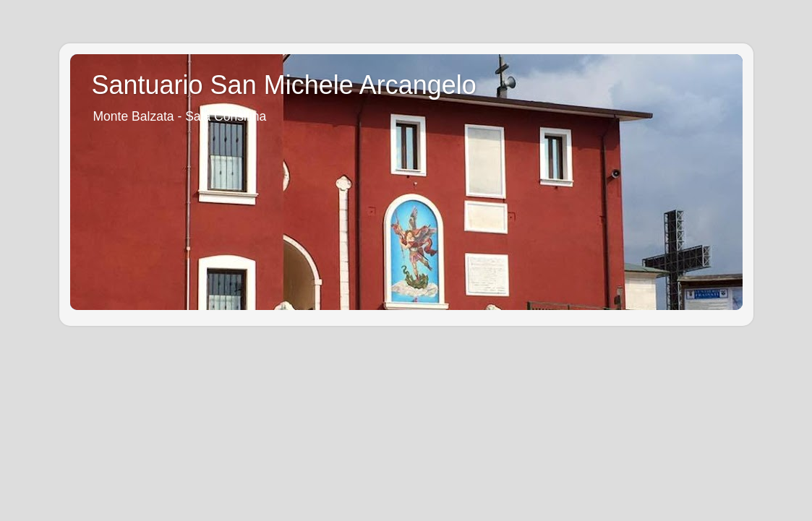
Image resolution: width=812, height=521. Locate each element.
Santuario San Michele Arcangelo (284, 85)
